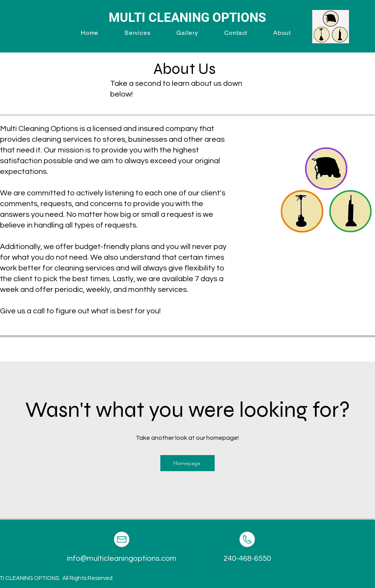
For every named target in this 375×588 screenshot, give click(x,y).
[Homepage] (187, 463)
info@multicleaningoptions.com (122, 559)
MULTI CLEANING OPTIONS (187, 17)
